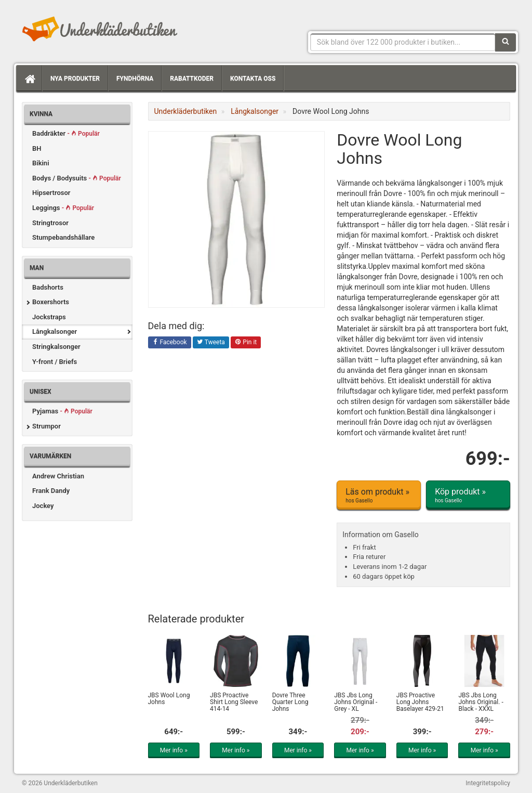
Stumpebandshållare (63, 237)
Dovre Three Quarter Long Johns (290, 702)
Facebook (170, 343)
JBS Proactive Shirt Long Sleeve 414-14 (234, 702)
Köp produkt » (468, 496)
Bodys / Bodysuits (77, 178)
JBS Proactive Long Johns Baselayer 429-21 (420, 702)
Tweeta (211, 343)
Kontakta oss (253, 79)
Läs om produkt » (379, 496)
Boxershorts (51, 302)
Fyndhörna (135, 79)
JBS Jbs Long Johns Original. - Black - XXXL (481, 702)
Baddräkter (66, 133)
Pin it (246, 343)
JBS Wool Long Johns (169, 699)
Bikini (41, 163)
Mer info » (174, 750)
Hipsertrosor (51, 193)
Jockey (43, 506)
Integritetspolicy (488, 783)
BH (37, 148)
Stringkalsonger (56, 347)
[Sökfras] (403, 42)
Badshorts (48, 287)
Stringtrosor (50, 223)
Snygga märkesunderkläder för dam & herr (100, 29)
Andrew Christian (58, 476)
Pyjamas (62, 411)
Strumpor (46, 426)
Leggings (63, 208)
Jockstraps (49, 317)
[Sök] (506, 42)
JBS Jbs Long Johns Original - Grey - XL (356, 702)
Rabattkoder (192, 79)
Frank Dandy (51, 491)
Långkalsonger (55, 331)
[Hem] (29, 79)
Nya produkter (75, 79)
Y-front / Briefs (55, 362)
